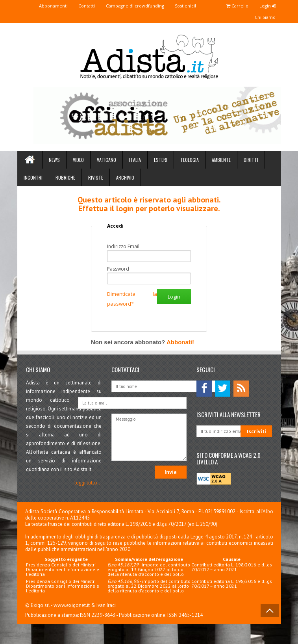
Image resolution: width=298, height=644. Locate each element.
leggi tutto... (88, 483)
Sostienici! (180, 6)
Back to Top (270, 611)
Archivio (125, 178)
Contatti (76, 6)
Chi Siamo (264, 18)
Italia (135, 160)
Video (78, 160)
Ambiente (221, 160)
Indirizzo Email (123, 247)
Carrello (234, 6)
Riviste (96, 178)
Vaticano (106, 160)
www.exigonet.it (72, 606)
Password (118, 269)
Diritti (251, 160)
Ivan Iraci (106, 606)
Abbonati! (180, 342)
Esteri (161, 160)
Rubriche (65, 178)
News (54, 160)
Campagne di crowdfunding (127, 6)
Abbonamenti (41, 6)
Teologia (190, 160)
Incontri (33, 178)
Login (266, 6)
